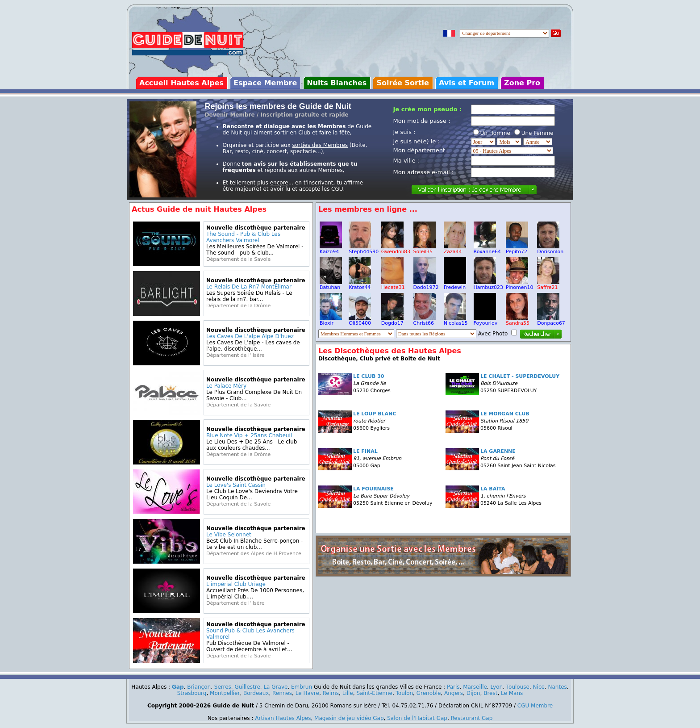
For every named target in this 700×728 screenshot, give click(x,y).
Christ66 (425, 321)
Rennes (282, 693)
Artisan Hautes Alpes (283, 718)
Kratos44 (360, 285)
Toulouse (518, 687)
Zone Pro (522, 83)
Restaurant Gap (472, 718)
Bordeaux (256, 693)
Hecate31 (393, 285)
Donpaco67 (551, 321)
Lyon (497, 687)
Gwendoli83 (396, 249)
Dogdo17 (392, 321)
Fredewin (455, 285)
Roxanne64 (487, 249)
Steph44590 (364, 249)
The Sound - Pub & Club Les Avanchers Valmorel (243, 237)
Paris (453, 687)
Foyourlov (486, 321)
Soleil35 (425, 249)
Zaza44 (455, 249)
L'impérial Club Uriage (236, 584)
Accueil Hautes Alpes (181, 83)
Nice (539, 687)
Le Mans (512, 693)
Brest (490, 693)
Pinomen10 (520, 285)
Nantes (558, 687)
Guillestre (247, 687)
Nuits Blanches (337, 83)
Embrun (302, 687)
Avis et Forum (467, 83)
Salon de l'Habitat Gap (417, 718)
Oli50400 (360, 321)
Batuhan (331, 285)
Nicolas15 (456, 321)
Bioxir (331, 321)
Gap (178, 687)
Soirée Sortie (403, 83)
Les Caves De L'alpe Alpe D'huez (250, 336)
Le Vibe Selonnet (229, 535)
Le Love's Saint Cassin (236, 485)
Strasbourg (192, 693)
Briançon (199, 687)
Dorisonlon (550, 249)
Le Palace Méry (226, 386)
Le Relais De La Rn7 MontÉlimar (249, 287)
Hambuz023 (488, 285)
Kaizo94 (331, 249)
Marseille (475, 687)
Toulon (405, 693)
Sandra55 (518, 321)
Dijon (473, 693)
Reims (331, 693)
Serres (223, 687)
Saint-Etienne (374, 693)
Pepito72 (517, 249)
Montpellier (225, 693)
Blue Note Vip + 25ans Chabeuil (249, 435)
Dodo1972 (426, 285)
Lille (348, 693)
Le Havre (307, 693)
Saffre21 (548, 285)
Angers (454, 693)
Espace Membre (265, 83)
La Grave (275, 687)
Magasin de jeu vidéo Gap (349, 718)
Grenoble (429, 693)
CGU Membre (535, 706)
